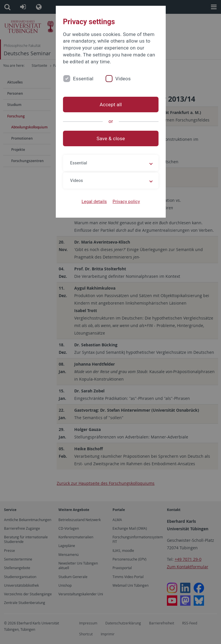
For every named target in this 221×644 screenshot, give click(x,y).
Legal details (94, 202)
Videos (123, 79)
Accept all (110, 105)
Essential (83, 79)
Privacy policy (126, 202)
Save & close (111, 138)
